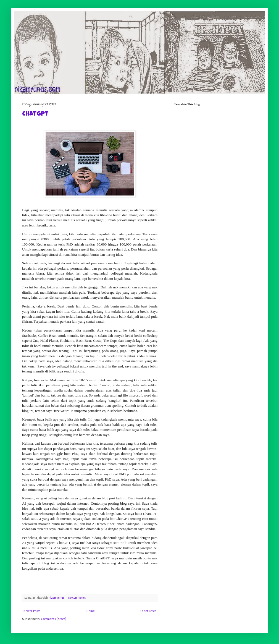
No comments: (78, 598)
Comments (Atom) (53, 619)
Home (90, 611)
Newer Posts (32, 611)
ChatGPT (35, 114)
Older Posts (148, 611)
